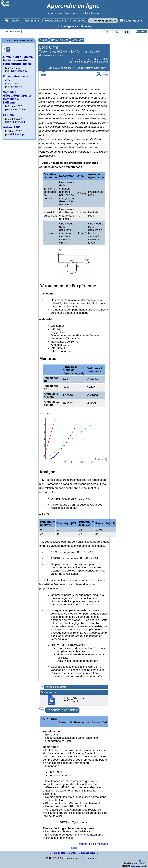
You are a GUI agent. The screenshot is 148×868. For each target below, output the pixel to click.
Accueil (12, 21)
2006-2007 (77, 40)
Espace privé (88, 853)
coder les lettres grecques (69, 781)
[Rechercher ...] (112, 32)
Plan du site (58, 853)
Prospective (77, 21)
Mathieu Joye (17, 134)
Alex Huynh (16, 87)
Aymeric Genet (18, 122)
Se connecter (13, 31)
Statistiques (132, 20)
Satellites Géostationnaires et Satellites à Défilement (17, 97)
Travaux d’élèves (103, 21)
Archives (32, 21)
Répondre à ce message (93, 844)
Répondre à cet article (62, 710)
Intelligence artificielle (74, 26)
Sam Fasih (100, 68)
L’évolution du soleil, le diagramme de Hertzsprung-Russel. (18, 60)
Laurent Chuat (18, 109)
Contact (72, 853)
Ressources (54, 21)
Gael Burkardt (83, 68)
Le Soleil (9, 115)
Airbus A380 (12, 127)
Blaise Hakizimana (62, 68)
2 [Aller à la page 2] (8, 49)
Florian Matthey (18, 71)
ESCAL (136, 866)
